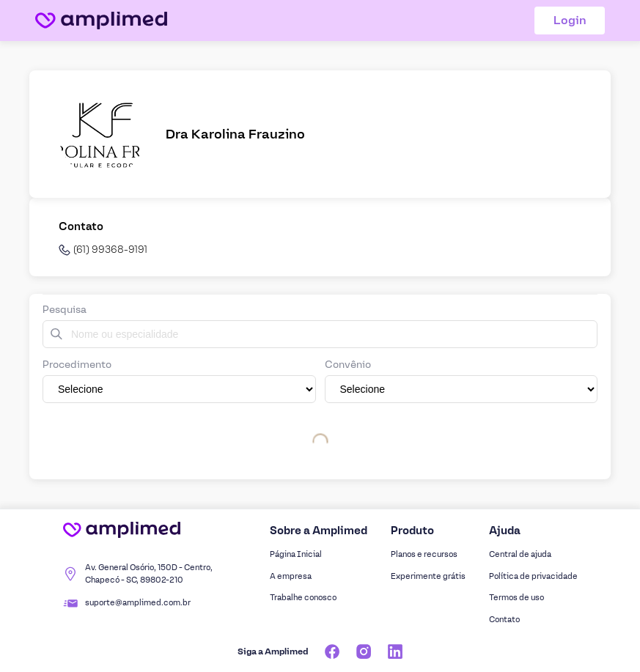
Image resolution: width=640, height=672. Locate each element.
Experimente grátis (428, 576)
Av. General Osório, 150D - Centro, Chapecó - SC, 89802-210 (149, 574)
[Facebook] (332, 651)
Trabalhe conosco (303, 598)
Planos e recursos (424, 554)
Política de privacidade (533, 576)
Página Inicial (296, 554)
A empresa (291, 576)
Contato (504, 620)
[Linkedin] (395, 651)
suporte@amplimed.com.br (138, 603)
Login (570, 20)
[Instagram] (364, 651)
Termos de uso (516, 598)
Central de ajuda (520, 554)
